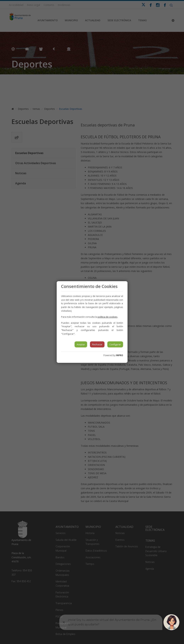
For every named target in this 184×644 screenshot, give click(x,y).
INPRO (120, 355)
